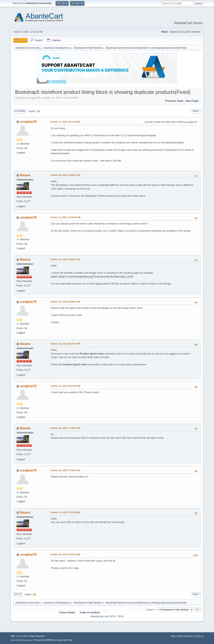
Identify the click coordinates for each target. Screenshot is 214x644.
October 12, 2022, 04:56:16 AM (65, 259)
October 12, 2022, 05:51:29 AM (65, 386)
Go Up (18, 594)
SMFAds (14, 640)
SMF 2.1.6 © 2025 (19, 636)
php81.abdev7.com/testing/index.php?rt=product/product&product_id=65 (92, 276)
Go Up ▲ (199, 636)
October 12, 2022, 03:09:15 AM (65, 175)
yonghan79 (28, 122)
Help (173, 636)
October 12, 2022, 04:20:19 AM (65, 217)
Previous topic (174, 101)
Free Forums (27, 640)
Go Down (20, 111)
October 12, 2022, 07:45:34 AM (65, 428)
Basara (25, 175)
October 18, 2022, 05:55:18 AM (65, 554)
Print (196, 111)
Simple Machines (37, 636)
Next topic (192, 101)
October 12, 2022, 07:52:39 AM (65, 512)
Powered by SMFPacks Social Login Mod (53, 640)
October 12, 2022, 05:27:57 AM (65, 344)
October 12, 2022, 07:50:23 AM (65, 470)
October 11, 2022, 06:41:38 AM (65, 122)
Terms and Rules (185, 636)
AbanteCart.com (100, 616)
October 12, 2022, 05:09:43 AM (65, 302)
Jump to (150, 609)
